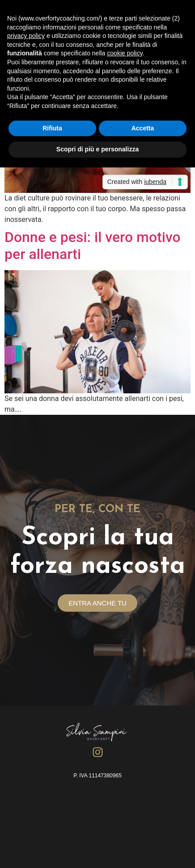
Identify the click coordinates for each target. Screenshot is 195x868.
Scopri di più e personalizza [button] (97, 149)
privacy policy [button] (26, 36)
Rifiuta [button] (52, 128)
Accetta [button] (143, 128)
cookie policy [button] (125, 53)
